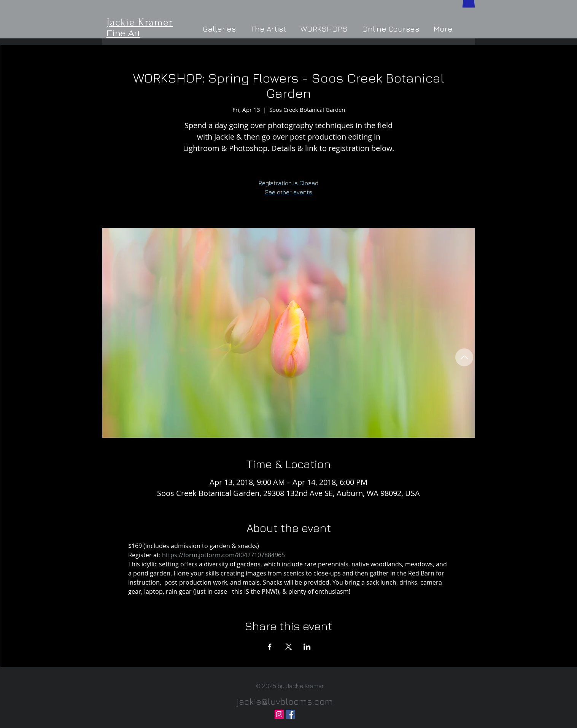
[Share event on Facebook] (270, 647)
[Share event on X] (288, 647)
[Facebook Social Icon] (290, 714)
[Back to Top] (464, 357)
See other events (288, 192)
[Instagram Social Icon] (279, 714)
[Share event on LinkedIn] (307, 647)
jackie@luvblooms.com (285, 701)
